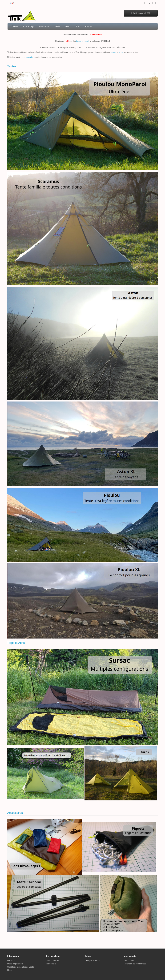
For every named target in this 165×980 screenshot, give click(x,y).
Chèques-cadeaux (93, 961)
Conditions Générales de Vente (21, 967)
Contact (89, 26)
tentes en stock (83, 41)
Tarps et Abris (16, 643)
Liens (10, 970)
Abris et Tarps (29, 26)
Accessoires (44, 26)
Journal (68, 26)
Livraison (11, 961)
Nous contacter (53, 961)
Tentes (15, 26)
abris (121, 52)
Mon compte (129, 961)
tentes (114, 52)
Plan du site (51, 964)
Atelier (57, 26)
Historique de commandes (135, 964)
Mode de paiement (15, 964)
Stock (78, 26)
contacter (30, 57)
